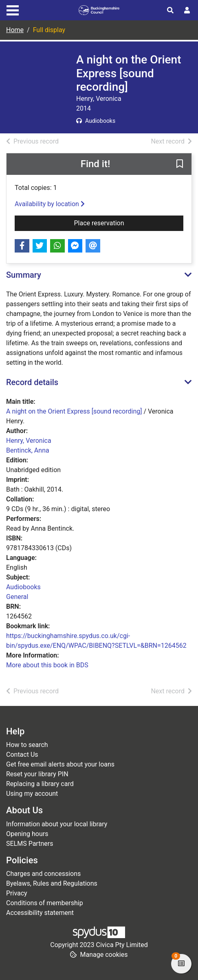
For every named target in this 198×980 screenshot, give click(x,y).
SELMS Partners (30, 844)
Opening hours (27, 834)
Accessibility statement (40, 913)
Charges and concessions (43, 874)
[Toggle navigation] (13, 9)
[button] (180, 164)
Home (15, 30)
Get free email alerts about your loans (60, 764)
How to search (27, 745)
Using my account (32, 794)
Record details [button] (32, 382)
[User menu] (187, 11)
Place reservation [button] (129, 222)
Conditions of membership (45, 903)
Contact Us (22, 755)
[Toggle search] (170, 11)
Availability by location (50, 204)
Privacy (17, 893)
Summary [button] (24, 275)
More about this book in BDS (47, 665)
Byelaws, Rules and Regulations (52, 883)
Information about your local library (57, 824)
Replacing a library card (40, 784)
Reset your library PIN (37, 774)
